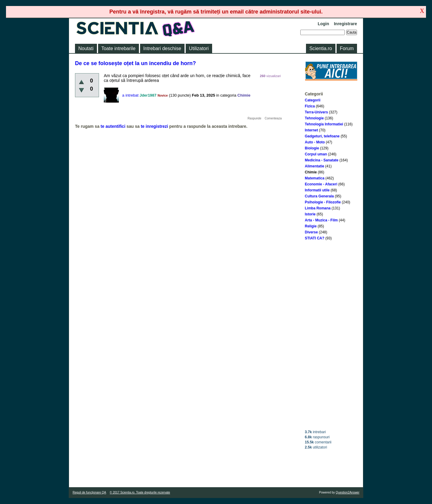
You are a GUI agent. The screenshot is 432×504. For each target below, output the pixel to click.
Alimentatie (315, 166)
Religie (311, 226)
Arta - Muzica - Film (321, 220)
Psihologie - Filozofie (323, 202)
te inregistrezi (154, 126)
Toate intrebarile (118, 48)
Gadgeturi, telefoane (322, 136)
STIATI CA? (315, 238)
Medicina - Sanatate (322, 160)
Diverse (311, 232)
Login (323, 24)
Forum (347, 48)
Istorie (310, 214)
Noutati (86, 48)
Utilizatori (199, 48)
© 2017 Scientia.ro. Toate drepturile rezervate (140, 492)
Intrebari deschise (162, 48)
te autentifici (113, 126)
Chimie (311, 172)
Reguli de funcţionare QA (89, 492)
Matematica (315, 178)
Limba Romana (318, 208)
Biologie (312, 148)
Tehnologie (314, 118)
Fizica (310, 106)
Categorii (313, 100)
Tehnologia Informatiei (324, 124)
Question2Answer (348, 492)
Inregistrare (345, 24)
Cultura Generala (319, 196)
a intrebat (130, 95)
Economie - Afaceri (321, 184)
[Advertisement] (331, 335)
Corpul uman (316, 154)
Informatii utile (317, 190)
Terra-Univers (316, 112)
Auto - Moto (315, 142)
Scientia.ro (321, 48)
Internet (311, 130)
